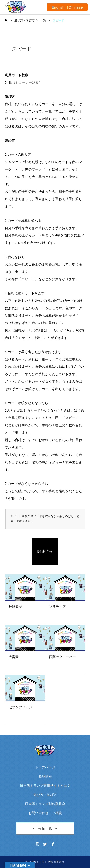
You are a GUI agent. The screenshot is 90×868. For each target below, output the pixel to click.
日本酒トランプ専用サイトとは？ (45, 786)
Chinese (76, 7)
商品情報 (45, 776)
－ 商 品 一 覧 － (45, 828)
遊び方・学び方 (45, 795)
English (58, 7)
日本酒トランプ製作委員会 (45, 804)
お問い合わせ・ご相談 (45, 813)
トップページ (45, 767)
